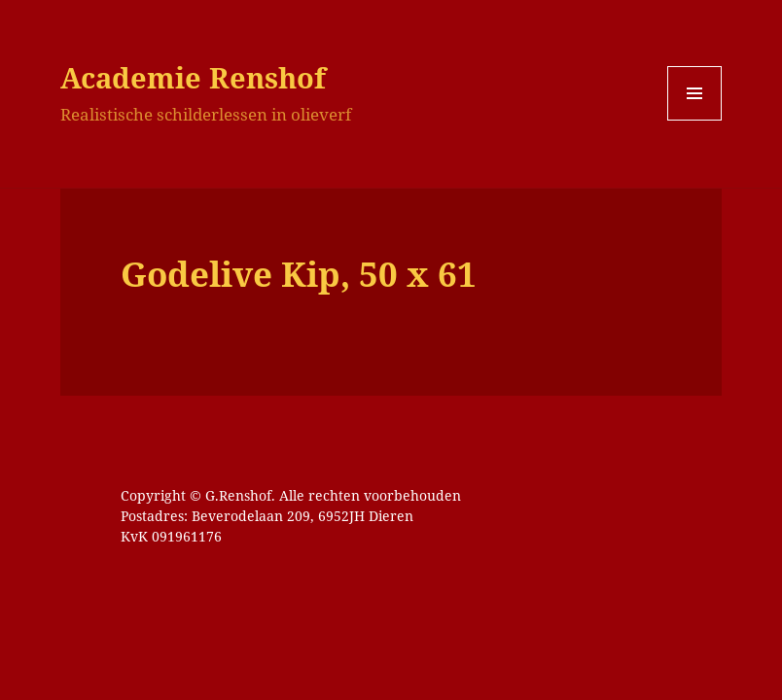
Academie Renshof (193, 77)
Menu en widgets (695, 120)
